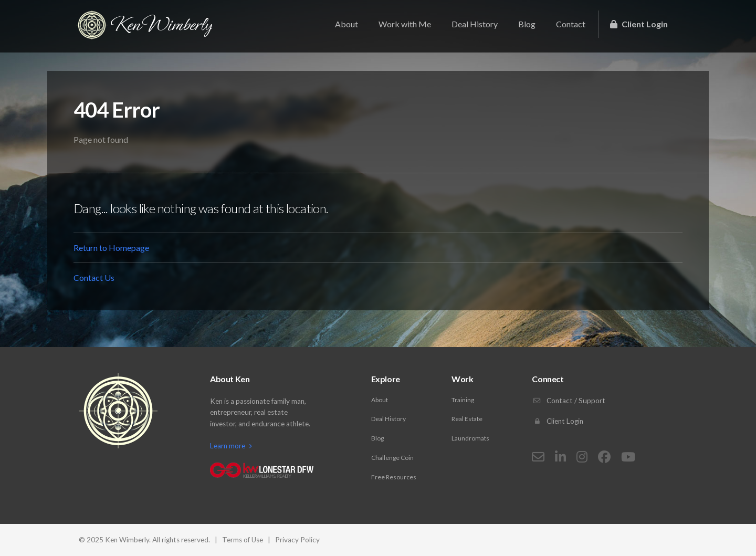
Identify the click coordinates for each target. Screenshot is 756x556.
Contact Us (94, 277)
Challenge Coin (392, 458)
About (346, 24)
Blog (527, 24)
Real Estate (467, 419)
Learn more (231, 446)
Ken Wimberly (144, 25)
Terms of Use (243, 540)
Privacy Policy (297, 540)
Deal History (475, 24)
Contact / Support (569, 401)
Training (463, 400)
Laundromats (470, 438)
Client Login (639, 24)
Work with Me (405, 24)
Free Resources (394, 477)
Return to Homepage (111, 248)
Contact (571, 24)
